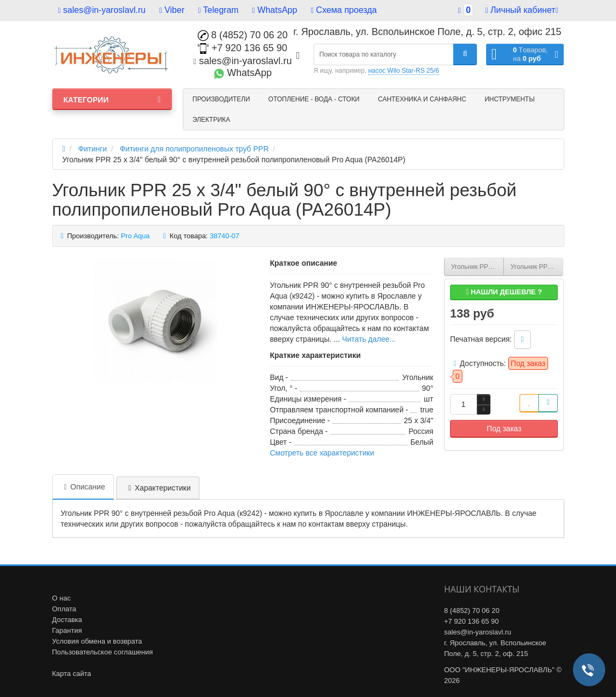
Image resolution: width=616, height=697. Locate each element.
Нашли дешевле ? (504, 292)
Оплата (64, 609)
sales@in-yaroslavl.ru (102, 10)
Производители (221, 99)
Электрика (211, 120)
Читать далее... (369, 339)
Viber (172, 10)
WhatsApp (275, 10)
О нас (62, 598)
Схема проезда (344, 10)
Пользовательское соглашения (103, 652)
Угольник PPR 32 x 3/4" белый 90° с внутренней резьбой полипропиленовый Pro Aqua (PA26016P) (537, 267)
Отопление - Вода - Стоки (314, 99)
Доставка (67, 620)
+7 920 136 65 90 (243, 48)
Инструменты (510, 99)
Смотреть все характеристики (322, 453)
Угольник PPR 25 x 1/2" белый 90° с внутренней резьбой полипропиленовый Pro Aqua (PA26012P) (477, 267)
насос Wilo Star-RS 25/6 (403, 71)
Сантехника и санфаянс (422, 99)
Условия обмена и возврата (97, 641)
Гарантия (67, 630)
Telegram (219, 10)
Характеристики (158, 488)
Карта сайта (72, 674)
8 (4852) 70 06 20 (243, 35)
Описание (83, 487)
